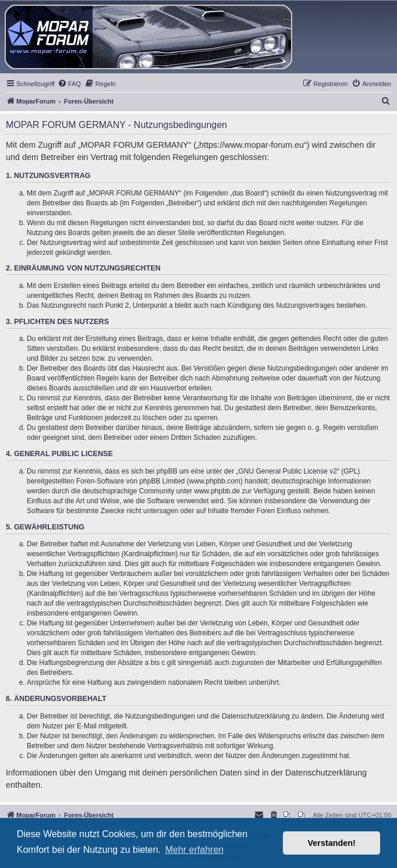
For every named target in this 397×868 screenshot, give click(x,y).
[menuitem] (69, 84)
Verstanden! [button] (332, 843)
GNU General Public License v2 (288, 471)
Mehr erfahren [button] (195, 850)
